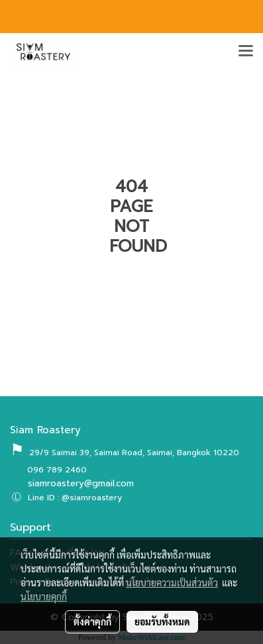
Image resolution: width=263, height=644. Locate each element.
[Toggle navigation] (246, 52)
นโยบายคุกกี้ (44, 596)
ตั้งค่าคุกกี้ (92, 621)
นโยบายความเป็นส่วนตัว (172, 582)
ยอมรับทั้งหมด (162, 621)
